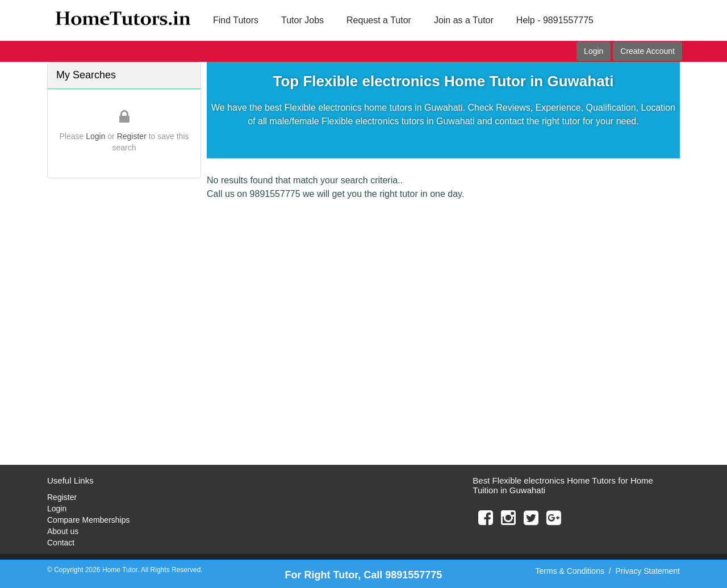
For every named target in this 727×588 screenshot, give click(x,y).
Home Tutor (120, 570)
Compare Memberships (89, 520)
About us (63, 531)
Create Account (647, 51)
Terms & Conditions (570, 571)
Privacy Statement (647, 571)
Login (594, 51)
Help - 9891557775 (555, 20)
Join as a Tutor (464, 20)
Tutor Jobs (302, 20)
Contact (61, 543)
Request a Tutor (379, 20)
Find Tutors (236, 20)
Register (132, 136)
